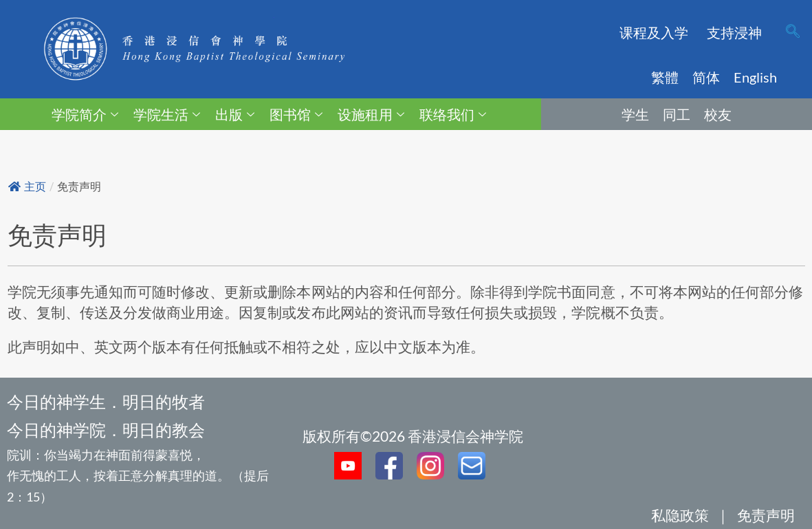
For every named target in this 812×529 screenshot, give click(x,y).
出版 (235, 114)
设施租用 (371, 114)
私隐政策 (680, 515)
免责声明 (766, 515)
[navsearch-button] (793, 32)
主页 (27, 187)
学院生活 (167, 114)
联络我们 (453, 114)
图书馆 (296, 114)
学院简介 (85, 114)
